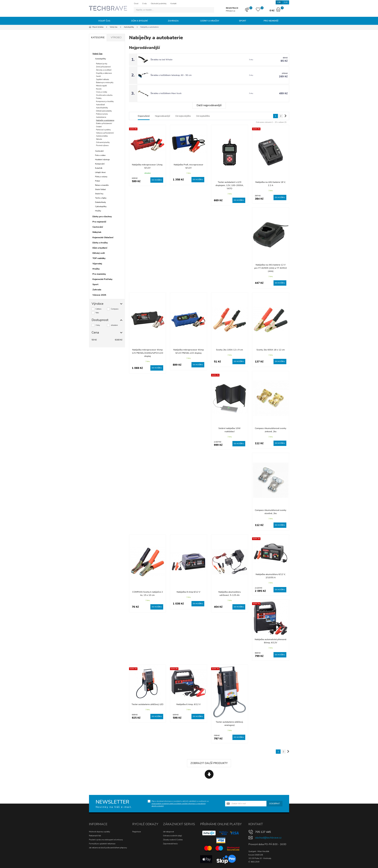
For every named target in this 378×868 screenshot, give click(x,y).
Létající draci (100, 172)
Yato (97, 313)
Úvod (136, 4)
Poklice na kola (102, 114)
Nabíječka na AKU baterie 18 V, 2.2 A (271, 184)
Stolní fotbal (100, 189)
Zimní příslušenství (103, 67)
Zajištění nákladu (103, 79)
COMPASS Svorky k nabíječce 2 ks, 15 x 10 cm (148, 594)
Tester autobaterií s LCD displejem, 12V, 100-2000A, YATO (230, 185)
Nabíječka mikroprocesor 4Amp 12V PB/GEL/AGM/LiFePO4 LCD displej (148, 353)
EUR (286, 2)
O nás (145, 4)
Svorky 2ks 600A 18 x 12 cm (271, 350)
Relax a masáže (102, 185)
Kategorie (98, 37)
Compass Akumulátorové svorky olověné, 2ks (271, 512)
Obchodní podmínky (159, 4)
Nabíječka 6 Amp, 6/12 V (188, 704)
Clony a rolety (102, 92)
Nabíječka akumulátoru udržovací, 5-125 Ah (230, 594)
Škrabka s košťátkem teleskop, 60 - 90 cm (171, 75)
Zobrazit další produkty (209, 763)
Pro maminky (99, 274)
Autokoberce (101, 117)
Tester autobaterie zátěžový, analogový (229, 724)
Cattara (98, 309)
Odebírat (274, 804)
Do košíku (157, 180)
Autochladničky (102, 108)
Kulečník (99, 168)
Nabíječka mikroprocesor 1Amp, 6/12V (147, 166)
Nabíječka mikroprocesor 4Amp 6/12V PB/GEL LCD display (189, 351)
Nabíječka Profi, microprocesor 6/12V (188, 166)
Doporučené (144, 116)
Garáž (98, 76)
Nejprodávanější (162, 116)
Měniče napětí (101, 86)
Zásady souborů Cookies (173, 840)
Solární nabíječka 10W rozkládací (229, 430)
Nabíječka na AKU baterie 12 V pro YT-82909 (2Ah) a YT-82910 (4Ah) (271, 268)
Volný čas (104, 21)
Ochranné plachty (103, 142)
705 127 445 (263, 832)
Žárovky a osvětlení (104, 70)
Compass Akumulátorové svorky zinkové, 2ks (271, 430)
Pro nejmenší (271, 21)
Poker (98, 181)
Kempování (100, 164)
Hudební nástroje (102, 160)
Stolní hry (99, 194)
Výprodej (97, 264)
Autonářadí (100, 105)
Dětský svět (99, 253)
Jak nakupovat (168, 832)
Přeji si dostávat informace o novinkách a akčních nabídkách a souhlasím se (180, 804)
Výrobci (116, 37)
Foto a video (100, 155)
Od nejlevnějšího (183, 116)
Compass (115, 309)
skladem (114, 325)
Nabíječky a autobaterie (105, 120)
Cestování (99, 151)
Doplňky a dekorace (104, 73)
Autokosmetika (102, 136)
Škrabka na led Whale (161, 60)
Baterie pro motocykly (105, 83)
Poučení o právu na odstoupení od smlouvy (106, 840)
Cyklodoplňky (101, 206)
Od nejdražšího (203, 116)
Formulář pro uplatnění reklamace (102, 844)
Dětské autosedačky (104, 111)
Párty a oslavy (101, 177)
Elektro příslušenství (104, 123)
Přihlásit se (231, 11)
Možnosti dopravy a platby (100, 832)
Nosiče (99, 89)
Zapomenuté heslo (170, 844)
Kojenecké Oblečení (103, 238)
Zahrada (173, 21)
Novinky (99, 47)
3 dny (98, 325)
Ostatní (99, 127)
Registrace (137, 832)
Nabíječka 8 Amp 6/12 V (188, 592)
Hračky (98, 211)
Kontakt (173, 4)
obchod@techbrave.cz (268, 838)
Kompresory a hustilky (105, 101)
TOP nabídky (99, 258)
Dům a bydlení (139, 21)
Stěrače (99, 139)
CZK (279, 2)
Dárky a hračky (210, 21)
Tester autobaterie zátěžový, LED (148, 704)
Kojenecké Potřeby (102, 279)
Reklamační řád (95, 836)
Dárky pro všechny (102, 217)
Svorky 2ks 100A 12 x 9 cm (229, 350)
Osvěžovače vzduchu (104, 95)
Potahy (99, 98)
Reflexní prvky (102, 64)
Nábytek (97, 232)
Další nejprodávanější (209, 105)
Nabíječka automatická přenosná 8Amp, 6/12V (271, 641)
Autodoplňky (101, 59)
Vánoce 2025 (99, 295)
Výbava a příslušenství (105, 133)
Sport (243, 21)
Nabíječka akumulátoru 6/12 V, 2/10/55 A (271, 576)
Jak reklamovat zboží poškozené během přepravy (108, 848)
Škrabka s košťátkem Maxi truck (166, 93)
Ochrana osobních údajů (172, 836)
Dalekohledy (100, 202)
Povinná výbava (102, 145)
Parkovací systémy (103, 130)
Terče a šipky (101, 198)
